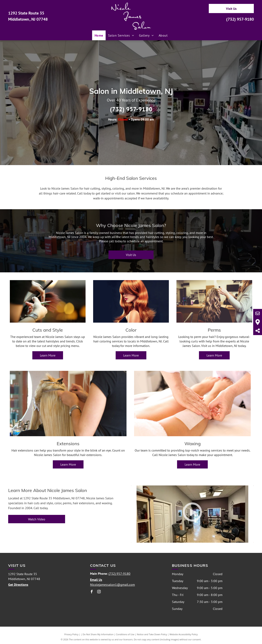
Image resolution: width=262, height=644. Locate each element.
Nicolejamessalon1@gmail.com (112, 585)
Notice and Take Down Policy (152, 634)
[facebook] (92, 592)
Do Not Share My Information (98, 634)
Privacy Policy (71, 634)
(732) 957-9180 (240, 19)
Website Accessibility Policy (184, 634)
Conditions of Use (125, 634)
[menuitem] (99, 35)
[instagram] (99, 592)
